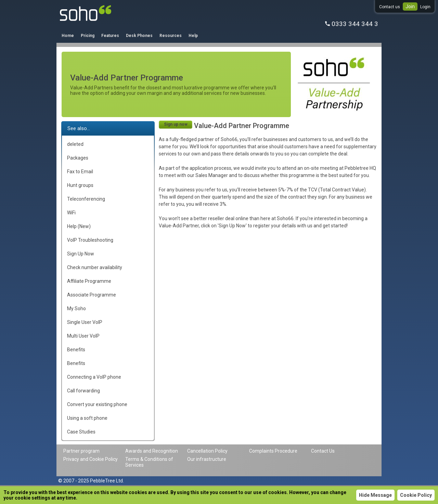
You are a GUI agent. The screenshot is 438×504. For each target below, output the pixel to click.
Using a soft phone (87, 418)
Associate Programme (92, 295)
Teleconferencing (86, 199)
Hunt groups (80, 185)
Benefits (76, 350)
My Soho (76, 308)
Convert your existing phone (97, 404)
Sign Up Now (81, 254)
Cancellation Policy (207, 451)
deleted (75, 144)
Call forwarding (83, 391)
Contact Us (323, 451)
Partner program (81, 451)
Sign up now (176, 124)
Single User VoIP (85, 322)
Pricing (88, 36)
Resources (171, 36)
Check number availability (95, 267)
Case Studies (81, 432)
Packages (78, 158)
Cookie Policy (416, 495)
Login (425, 7)
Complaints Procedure (273, 451)
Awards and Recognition (152, 451)
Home (68, 36)
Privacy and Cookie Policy (91, 459)
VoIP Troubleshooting (90, 240)
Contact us (390, 7)
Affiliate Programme (89, 281)
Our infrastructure (207, 459)
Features (110, 36)
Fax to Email (80, 172)
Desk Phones (139, 36)
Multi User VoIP (83, 336)
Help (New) (79, 226)
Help (193, 36)
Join (410, 7)
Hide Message (375, 495)
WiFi (71, 213)
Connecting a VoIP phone (94, 377)
